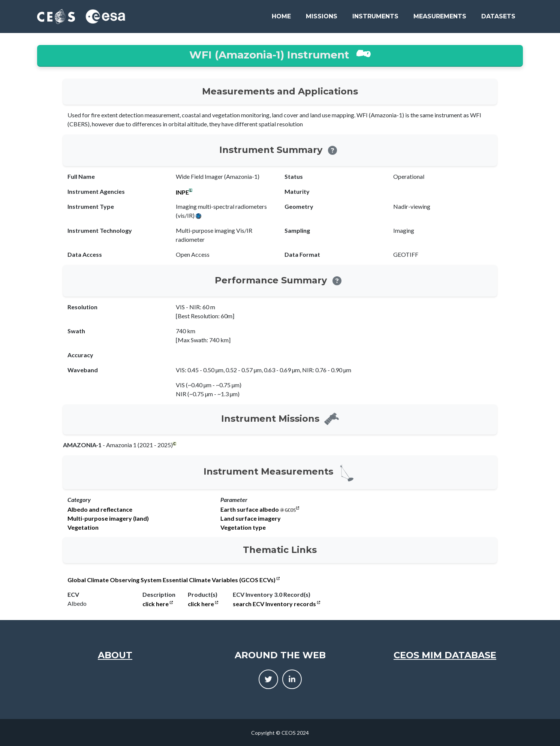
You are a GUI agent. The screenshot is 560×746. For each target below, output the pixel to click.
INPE (182, 192)
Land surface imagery (251, 518)
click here (158, 604)
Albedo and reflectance (100, 509)
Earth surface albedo (250, 509)
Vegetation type (243, 527)
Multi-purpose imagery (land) (108, 518)
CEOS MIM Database (445, 655)
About (115, 655)
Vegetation (83, 527)
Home (281, 16)
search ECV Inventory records (276, 604)
